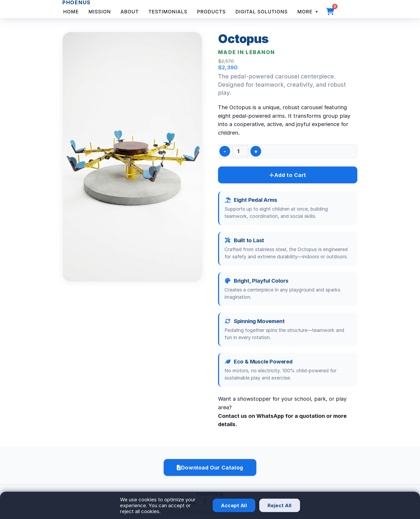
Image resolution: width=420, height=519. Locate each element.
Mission (100, 12)
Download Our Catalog (210, 468)
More (306, 12)
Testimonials (168, 12)
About (130, 12)
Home (71, 12)
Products (211, 12)
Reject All (280, 505)
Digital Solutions (262, 12)
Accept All (234, 505)
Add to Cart (288, 175)
